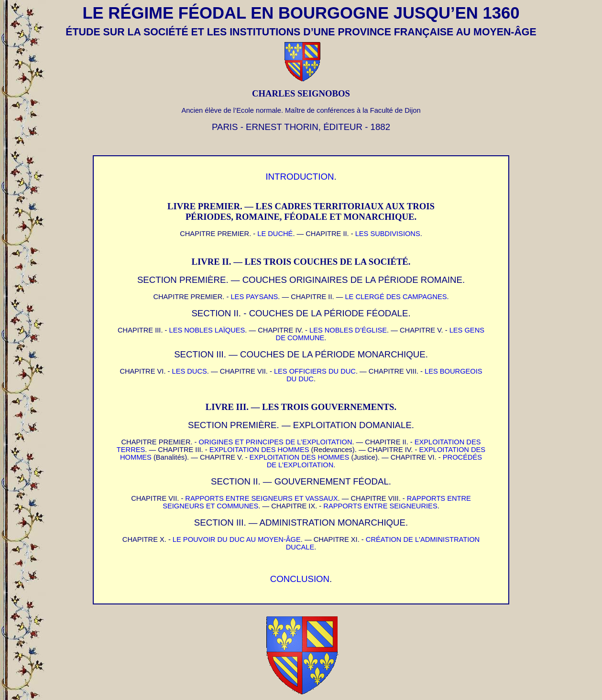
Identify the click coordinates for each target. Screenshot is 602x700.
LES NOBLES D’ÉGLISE (348, 330)
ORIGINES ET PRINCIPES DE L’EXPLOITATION (276, 442)
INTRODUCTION (300, 177)
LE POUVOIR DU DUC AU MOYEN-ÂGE (237, 539)
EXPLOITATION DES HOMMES (259, 450)
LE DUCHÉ (275, 234)
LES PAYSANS (254, 297)
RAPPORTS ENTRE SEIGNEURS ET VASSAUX (261, 498)
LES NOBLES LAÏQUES (207, 330)
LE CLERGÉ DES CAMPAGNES (396, 297)
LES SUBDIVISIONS (388, 234)
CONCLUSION (300, 579)
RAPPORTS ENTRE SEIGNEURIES (380, 506)
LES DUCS (190, 371)
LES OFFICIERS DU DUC (315, 371)
